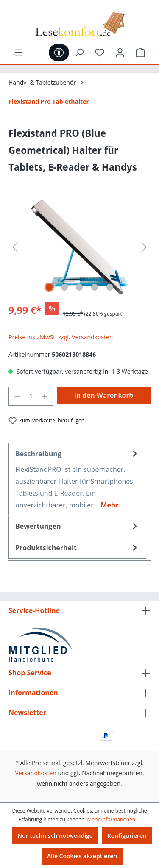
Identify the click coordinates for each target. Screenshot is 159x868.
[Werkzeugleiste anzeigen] (59, 53)
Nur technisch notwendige (55, 836)
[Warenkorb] (140, 53)
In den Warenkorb (104, 395)
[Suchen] (79, 53)
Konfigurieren (127, 836)
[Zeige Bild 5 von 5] (110, 287)
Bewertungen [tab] (77, 526)
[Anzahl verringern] (17, 396)
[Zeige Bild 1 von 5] (49, 287)
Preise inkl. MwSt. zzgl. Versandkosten (61, 337)
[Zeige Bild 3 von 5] (79, 287)
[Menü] (19, 53)
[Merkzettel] (100, 53)
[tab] (77, 479)
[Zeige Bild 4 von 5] (95, 287)
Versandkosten (35, 773)
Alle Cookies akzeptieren (82, 856)
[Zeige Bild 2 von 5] (64, 287)
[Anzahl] (31, 396)
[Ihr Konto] (120, 53)
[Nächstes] (144, 247)
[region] (79, 247)
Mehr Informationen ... (114, 819)
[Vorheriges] (15, 247)
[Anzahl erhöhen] (45, 396)
